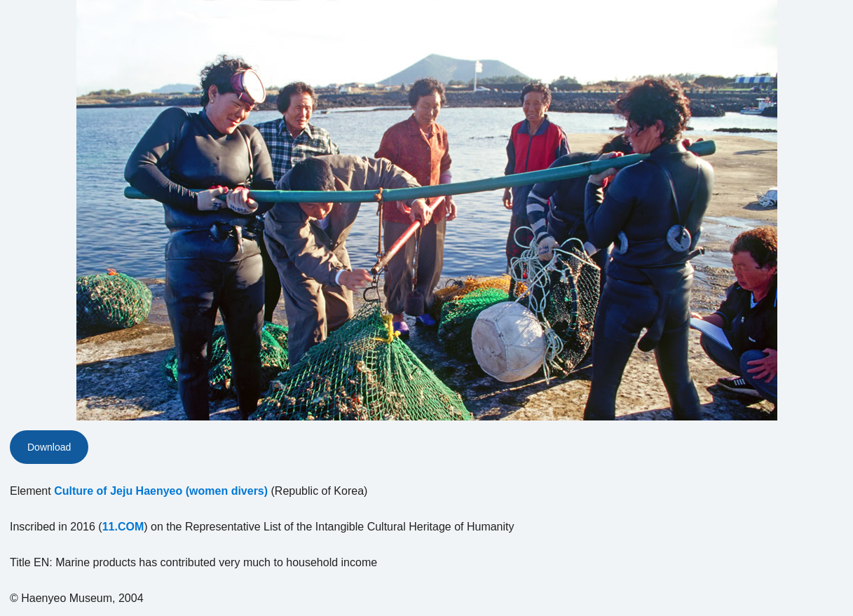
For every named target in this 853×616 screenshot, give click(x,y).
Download (49, 447)
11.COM (123, 527)
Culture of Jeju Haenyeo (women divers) (161, 491)
